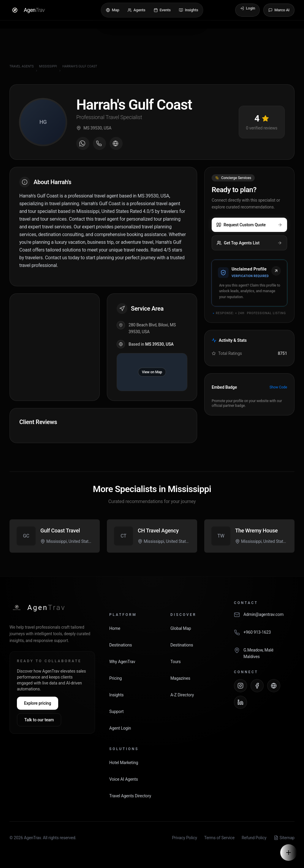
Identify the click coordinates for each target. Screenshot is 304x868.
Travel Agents (22, 66)
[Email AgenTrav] (264, 618)
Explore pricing (38, 703)
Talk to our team (39, 720)
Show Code (278, 387)
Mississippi (48, 66)
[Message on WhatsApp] (83, 143)
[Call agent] (99, 143)
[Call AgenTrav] (264, 635)
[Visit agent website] (116, 143)
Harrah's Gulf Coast (80, 66)
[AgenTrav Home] (38, 608)
